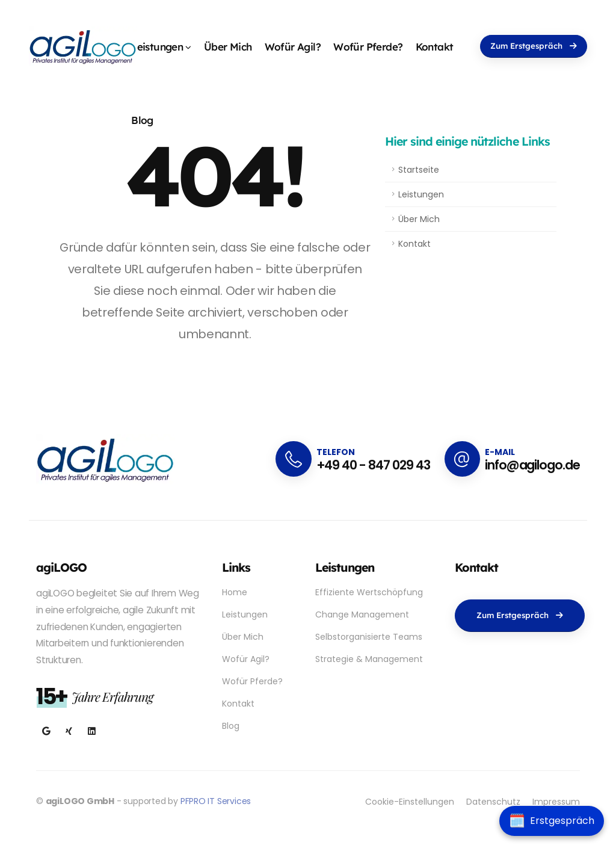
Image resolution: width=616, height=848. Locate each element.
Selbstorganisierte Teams (369, 637)
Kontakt (435, 47)
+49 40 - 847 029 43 (373, 465)
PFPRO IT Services (216, 801)
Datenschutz (493, 802)
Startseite (419, 170)
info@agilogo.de (532, 465)
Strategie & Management (369, 659)
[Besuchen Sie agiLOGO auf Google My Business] (46, 732)
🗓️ (517, 821)
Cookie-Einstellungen (410, 802)
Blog (142, 120)
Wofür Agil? (293, 47)
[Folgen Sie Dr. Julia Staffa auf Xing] (69, 732)
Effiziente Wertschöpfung (369, 592)
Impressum (556, 802)
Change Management (362, 614)
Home (235, 592)
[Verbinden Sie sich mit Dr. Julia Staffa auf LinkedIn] (92, 732)
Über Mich (228, 47)
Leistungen (157, 47)
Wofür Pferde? (368, 47)
